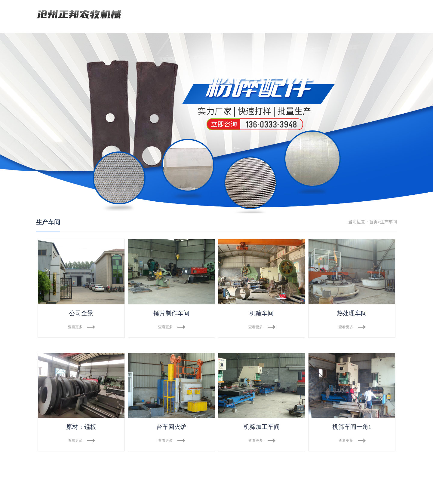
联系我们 (330, 15)
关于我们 (182, 15)
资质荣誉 (300, 15)
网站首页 (152, 15)
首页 (373, 222)
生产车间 (241, 15)
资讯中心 (271, 15)
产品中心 (211, 15)
